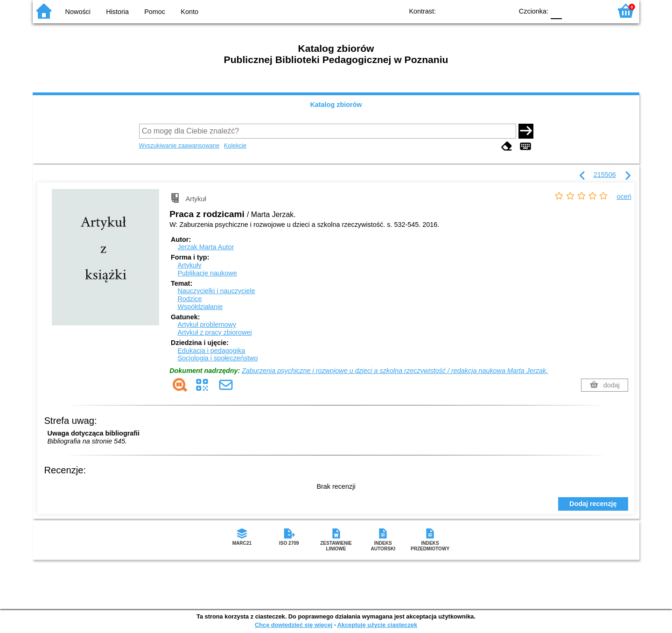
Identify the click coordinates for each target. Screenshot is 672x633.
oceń (624, 197)
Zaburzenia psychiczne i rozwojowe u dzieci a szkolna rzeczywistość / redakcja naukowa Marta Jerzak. (395, 371)
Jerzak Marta (206, 247)
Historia (117, 12)
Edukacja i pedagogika (211, 351)
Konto (189, 12)
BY (503, 11)
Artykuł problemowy (207, 324)
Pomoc (155, 12)
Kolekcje (235, 145)
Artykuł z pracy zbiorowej (214, 332)
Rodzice (189, 299)
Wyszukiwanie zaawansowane (179, 145)
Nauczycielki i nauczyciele (216, 291)
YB (484, 11)
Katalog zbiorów (336, 105)
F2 (594, 11)
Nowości (78, 12)
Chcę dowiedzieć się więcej (294, 625)
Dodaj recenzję (593, 504)
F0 (556, 11)
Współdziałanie (200, 307)
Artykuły (189, 265)
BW (465, 11)
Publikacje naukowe (207, 273)
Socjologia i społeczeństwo (217, 358)
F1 (572, 11)
